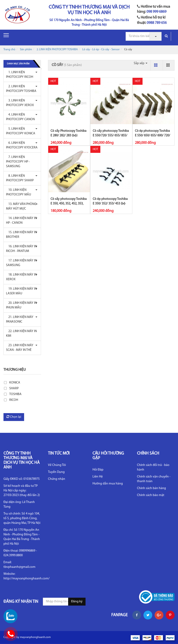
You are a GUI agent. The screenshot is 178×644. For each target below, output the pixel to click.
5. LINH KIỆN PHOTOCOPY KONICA (21, 131)
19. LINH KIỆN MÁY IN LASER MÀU (21, 291)
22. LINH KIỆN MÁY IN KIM (21, 334)
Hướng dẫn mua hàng (108, 484)
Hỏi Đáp (98, 470)
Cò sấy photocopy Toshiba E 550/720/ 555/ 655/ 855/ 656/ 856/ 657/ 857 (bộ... (111, 136)
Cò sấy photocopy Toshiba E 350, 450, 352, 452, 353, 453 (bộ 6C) (69, 204)
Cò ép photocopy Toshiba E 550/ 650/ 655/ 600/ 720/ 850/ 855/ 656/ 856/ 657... (153, 136)
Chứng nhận (57, 479)
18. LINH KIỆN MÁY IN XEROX (21, 277)
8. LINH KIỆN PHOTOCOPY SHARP (20, 178)
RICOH (14, 400)
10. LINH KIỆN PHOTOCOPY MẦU (19, 192)
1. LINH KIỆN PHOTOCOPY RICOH (20, 75)
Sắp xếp (141, 63)
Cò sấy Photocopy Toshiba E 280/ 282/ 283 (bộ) (68, 133)
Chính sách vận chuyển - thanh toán (154, 479)
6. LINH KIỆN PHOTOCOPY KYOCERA (22, 145)
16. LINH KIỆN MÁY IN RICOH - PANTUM (21, 249)
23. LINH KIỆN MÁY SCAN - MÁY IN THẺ (20, 348)
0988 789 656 (157, 23)
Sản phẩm (26, 50)
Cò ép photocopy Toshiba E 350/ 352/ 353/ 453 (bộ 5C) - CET (110, 204)
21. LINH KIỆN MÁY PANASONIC (20, 319)
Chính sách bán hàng (151, 488)
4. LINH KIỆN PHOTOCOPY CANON (20, 117)
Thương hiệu (15, 370)
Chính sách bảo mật (151, 495)
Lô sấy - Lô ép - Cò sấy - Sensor (101, 50)
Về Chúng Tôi (57, 465)
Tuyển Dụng (56, 472)
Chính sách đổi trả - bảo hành (153, 467)
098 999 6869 (156, 12)
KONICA (15, 383)
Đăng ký (77, 602)
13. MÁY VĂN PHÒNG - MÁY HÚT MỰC (22, 206)
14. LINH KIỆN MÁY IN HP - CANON (21, 221)
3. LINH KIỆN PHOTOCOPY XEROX (20, 103)
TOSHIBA (15, 394)
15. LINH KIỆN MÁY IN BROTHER (21, 235)
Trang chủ (9, 50)
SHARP (14, 388)
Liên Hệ (98, 477)
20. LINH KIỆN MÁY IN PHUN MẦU (21, 305)
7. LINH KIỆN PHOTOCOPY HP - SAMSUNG (18, 162)
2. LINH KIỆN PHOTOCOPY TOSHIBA (57, 50)
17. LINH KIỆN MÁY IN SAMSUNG (21, 263)
